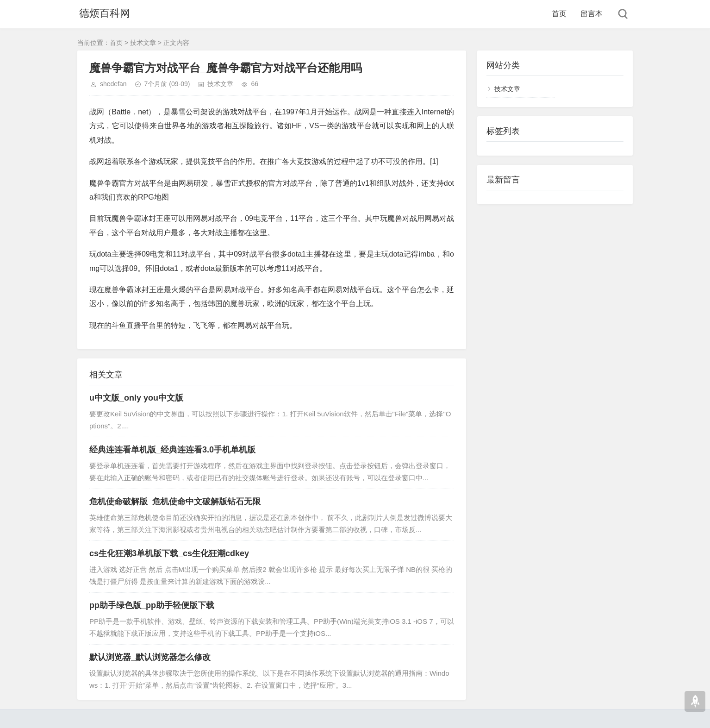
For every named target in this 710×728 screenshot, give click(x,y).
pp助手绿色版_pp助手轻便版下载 (152, 605)
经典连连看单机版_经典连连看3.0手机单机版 (172, 450)
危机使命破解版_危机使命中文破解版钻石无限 (175, 502)
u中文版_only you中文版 (136, 398)
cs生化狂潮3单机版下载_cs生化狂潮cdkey (169, 553)
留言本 (592, 14)
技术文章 (143, 43)
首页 (559, 14)
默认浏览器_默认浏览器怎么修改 (150, 657)
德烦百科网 (103, 14)
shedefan (113, 84)
